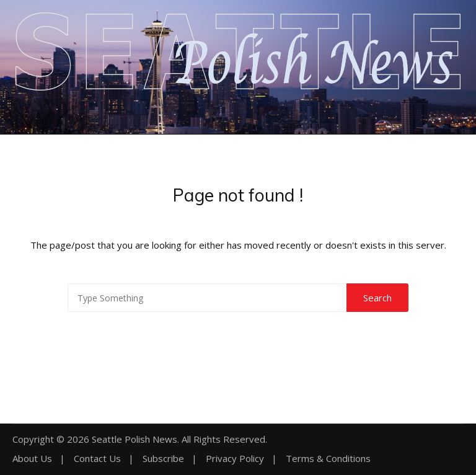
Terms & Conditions (328, 459)
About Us (32, 459)
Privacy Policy (235, 459)
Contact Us (97, 459)
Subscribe (163, 459)
